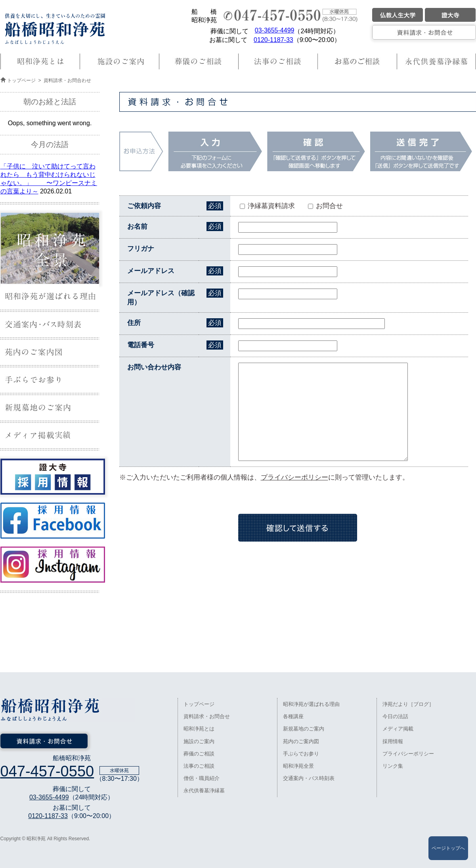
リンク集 (393, 766)
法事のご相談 (199, 766)
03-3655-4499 (275, 30)
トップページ (21, 80)
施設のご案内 (199, 741)
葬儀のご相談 (199, 754)
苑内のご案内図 (301, 741)
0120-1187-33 (273, 40)
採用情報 (393, 741)
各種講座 (293, 716)
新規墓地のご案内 (304, 729)
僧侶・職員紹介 (202, 778)
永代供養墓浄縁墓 (204, 791)
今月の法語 (50, 144)
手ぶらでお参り (301, 754)
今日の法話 (395, 716)
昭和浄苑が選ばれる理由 (311, 704)
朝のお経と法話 (50, 102)
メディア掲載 (398, 729)
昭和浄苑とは (199, 729)
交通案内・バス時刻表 (309, 778)
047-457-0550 (47, 771)
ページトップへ (448, 848)
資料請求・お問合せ (207, 716)
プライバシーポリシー (294, 477)
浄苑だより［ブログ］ (408, 704)
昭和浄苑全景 (298, 766)
